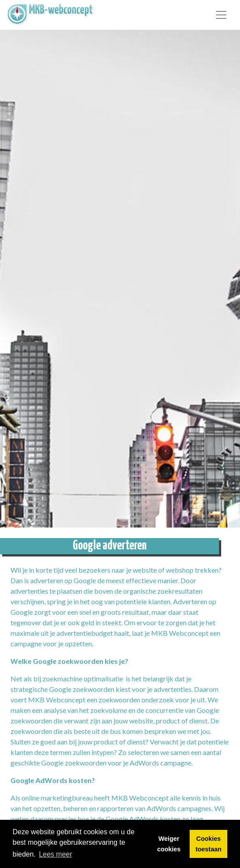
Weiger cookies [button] (169, 844)
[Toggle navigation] (221, 15)
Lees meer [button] (56, 854)
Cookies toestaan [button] (209, 844)
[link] (51, 15)
